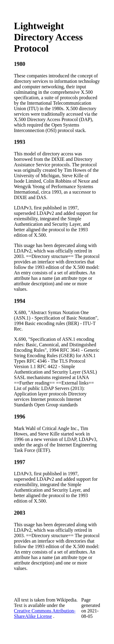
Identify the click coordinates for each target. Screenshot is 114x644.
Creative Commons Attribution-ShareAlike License (45, 613)
